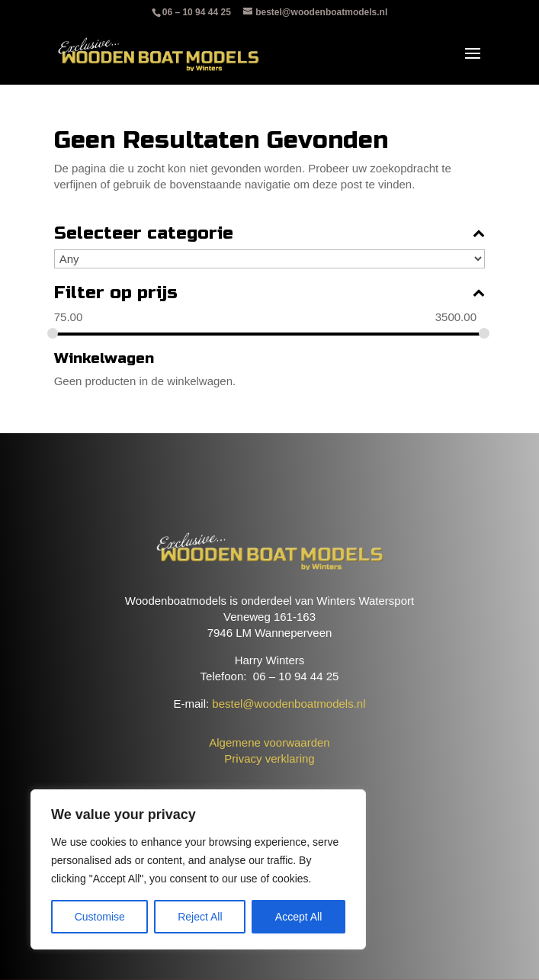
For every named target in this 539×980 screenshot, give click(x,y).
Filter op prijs (270, 293)
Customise (100, 917)
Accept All (298, 917)
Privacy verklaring (269, 758)
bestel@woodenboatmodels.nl (289, 704)
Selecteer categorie (270, 234)
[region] (198, 869)
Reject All (200, 917)
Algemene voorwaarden (269, 742)
